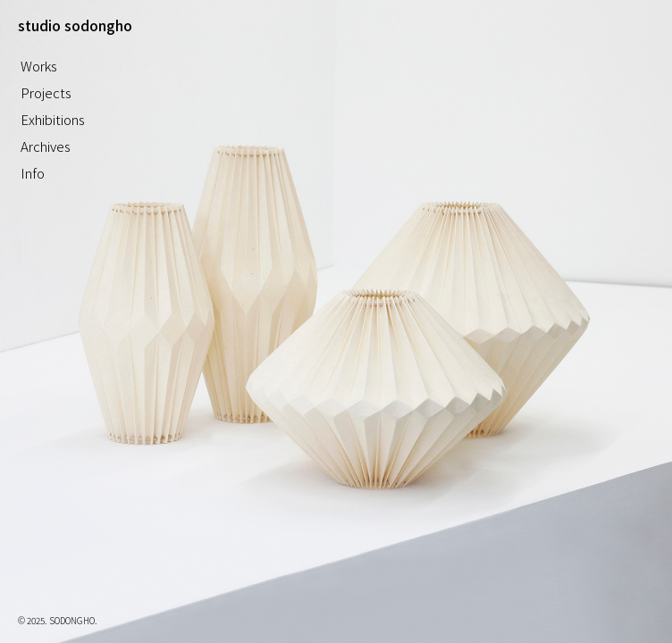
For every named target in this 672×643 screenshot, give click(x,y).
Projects (46, 92)
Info (33, 173)
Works (39, 66)
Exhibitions (53, 119)
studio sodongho (75, 25)
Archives (46, 146)
